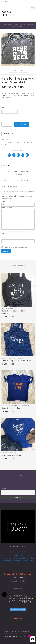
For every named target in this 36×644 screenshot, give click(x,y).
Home (5, 25)
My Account (15, 632)
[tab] (18, 171)
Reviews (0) (18, 174)
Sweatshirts (24, 142)
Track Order (25, 632)
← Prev (14, 71)
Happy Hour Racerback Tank (13, 311)
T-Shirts (15, 405)
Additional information (18, 171)
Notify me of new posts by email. (15, 247)
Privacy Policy (25, 634)
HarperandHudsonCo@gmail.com (18, 574)
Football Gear (6, 405)
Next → (23, 71)
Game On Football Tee (11, 408)
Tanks (3, 308)
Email (4, 238)
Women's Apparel (13, 25)
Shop (7, 632)
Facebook (18, 619)
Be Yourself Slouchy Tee (11, 455)
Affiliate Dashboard (11, 636)
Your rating (7, 201)
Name (4, 233)
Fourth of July (6, 358)
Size (3, 108)
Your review (7, 208)
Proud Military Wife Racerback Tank (16, 361)
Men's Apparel (14, 142)
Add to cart (21, 124)
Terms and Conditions (11, 634)
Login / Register (6, 2)
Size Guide (6, 166)
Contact (23, 636)
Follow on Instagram (18, 610)
